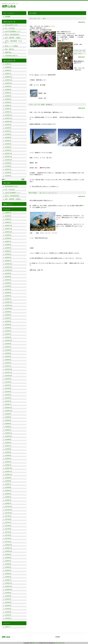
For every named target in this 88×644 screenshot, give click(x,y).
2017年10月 (9, 513)
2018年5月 (8, 490)
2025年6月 (8, 96)
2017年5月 (8, 529)
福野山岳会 (9, 6)
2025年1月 (8, 112)
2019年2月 (8, 462)
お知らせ (8, 627)
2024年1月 (8, 150)
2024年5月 (8, 137)
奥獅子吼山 (8, 52)
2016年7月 (8, 561)
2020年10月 (9, 411)
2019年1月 (8, 465)
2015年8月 (8, 596)
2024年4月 (8, 141)
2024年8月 (8, 128)
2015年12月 (9, 583)
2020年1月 (8, 430)
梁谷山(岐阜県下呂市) (11, 25)
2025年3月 (8, 106)
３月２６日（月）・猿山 (37, 19)
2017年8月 (8, 519)
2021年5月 (8, 392)
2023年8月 (8, 166)
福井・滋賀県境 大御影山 (13, 38)
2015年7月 (8, 599)
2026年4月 (8, 64)
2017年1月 (8, 542)
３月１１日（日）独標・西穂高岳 (41, 105)
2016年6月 (8, 564)
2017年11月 (9, 510)
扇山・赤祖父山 (10, 49)
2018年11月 (9, 471)
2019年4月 (8, 455)
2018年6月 (8, 487)
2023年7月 (8, 169)
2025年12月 (9, 77)
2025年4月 (8, 102)
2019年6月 (8, 449)
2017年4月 (8, 532)
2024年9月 (8, 125)
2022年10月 (9, 340)
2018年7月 (8, 484)
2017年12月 (9, 506)
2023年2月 (8, 334)
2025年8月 (8, 90)
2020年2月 (8, 427)
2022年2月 (8, 363)
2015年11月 (9, 586)
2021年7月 (8, 385)
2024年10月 (9, 121)
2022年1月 (8, 366)
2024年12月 (9, 115)
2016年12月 (9, 545)
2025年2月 (8, 109)
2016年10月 (9, 551)
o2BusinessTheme (60, 643)
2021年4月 (8, 395)
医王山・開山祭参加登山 (12, 35)
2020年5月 (8, 417)
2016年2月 (8, 577)
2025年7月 (8, 93)
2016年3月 (8, 574)
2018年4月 (8, 494)
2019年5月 (8, 452)
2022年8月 (8, 344)
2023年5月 (8, 176)
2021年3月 (8, 398)
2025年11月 (9, 80)
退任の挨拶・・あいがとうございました (43, 193)
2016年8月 (8, 558)
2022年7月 (8, 347)
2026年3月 (8, 67)
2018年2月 (8, 500)
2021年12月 (9, 369)
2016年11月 (9, 548)
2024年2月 (8, 147)
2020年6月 (8, 414)
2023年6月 (8, 173)
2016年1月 (8, 580)
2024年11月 (9, 118)
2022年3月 (8, 360)
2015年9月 (8, 593)
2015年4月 (8, 609)
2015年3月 (8, 612)
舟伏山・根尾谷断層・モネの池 (14, 42)
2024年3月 (8, 144)
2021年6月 (8, 388)
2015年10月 (9, 590)
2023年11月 (9, 157)
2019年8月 (8, 443)
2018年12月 (9, 468)
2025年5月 (8, 99)
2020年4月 (8, 420)
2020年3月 (8, 423)
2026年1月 (8, 74)
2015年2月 (8, 615)
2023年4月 (8, 328)
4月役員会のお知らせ (11, 56)
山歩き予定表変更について (13, 31)
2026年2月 (8, 70)
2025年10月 (9, 83)
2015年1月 (8, 618)
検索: (3, 179)
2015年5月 (8, 606)
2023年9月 (8, 163)
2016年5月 (8, 567)
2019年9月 (8, 439)
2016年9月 (8, 554)
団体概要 (8, 17)
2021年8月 (8, 382)
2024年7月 (8, 131)
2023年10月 (9, 160)
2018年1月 (8, 503)
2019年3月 (8, 459)
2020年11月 (9, 408)
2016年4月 (8, 570)
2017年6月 (8, 526)
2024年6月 (8, 134)
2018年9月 (8, 478)
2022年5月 (8, 353)
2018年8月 (8, 481)
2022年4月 (8, 356)
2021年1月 (8, 404)
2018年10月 (9, 475)
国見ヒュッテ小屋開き (12, 46)
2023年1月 (8, 337)
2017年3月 (8, 535)
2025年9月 (8, 86)
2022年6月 (8, 350)
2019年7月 (8, 446)
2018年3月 (8, 497)
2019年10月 (9, 436)
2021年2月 (8, 401)
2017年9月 (8, 516)
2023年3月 (8, 331)
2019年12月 (9, 433)
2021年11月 (9, 372)
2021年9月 (8, 379)
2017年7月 (8, 522)
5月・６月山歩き (10, 28)
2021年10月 (9, 376)
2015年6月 (8, 602)
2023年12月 (9, 153)
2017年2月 (8, 538)
